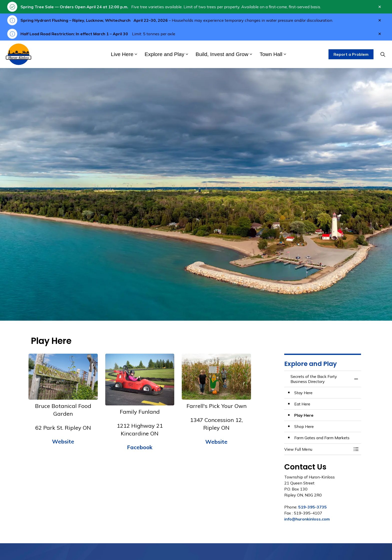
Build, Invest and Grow (222, 54)
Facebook (140, 447)
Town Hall (271, 54)
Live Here (122, 54)
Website (63, 441)
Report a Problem (351, 54)
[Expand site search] (383, 54)
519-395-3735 (312, 507)
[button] (318, 449)
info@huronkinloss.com (307, 519)
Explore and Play (164, 54)
